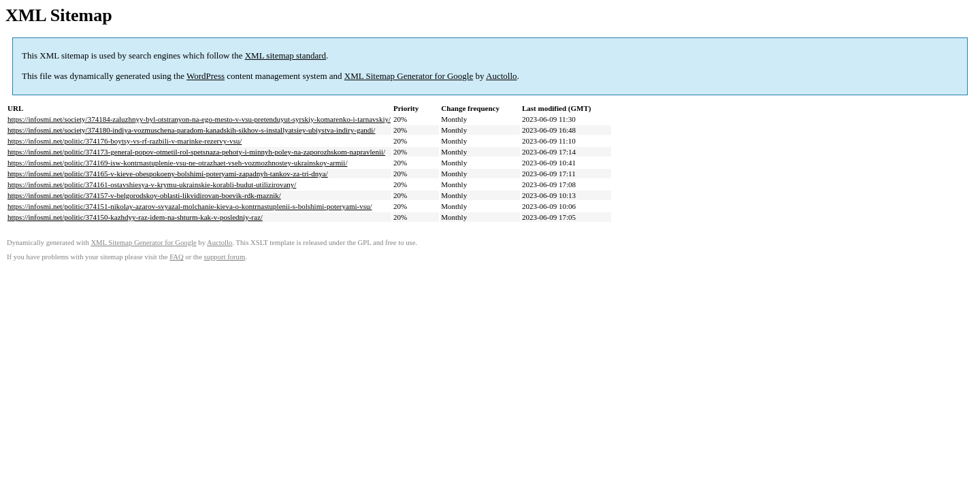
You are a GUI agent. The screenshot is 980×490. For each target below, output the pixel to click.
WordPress (206, 76)
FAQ (177, 257)
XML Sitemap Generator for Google (409, 76)
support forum (225, 257)
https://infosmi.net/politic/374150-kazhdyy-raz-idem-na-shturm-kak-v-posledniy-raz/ (135, 217)
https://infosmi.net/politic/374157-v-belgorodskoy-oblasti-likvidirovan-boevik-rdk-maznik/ (144, 195)
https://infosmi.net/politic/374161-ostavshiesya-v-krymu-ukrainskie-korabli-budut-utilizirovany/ (152, 184)
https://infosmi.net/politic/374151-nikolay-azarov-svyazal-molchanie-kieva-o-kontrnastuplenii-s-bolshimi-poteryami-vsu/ (190, 206)
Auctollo (502, 76)
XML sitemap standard (285, 55)
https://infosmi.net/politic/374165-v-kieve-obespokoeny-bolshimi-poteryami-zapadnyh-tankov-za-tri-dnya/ (168, 174)
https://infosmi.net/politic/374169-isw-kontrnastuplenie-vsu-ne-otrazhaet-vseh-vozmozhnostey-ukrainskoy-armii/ (177, 163)
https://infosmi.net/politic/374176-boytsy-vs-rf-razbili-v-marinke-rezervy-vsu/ (125, 141)
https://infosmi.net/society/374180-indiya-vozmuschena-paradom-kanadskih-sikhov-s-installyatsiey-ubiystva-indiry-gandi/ (191, 130)
